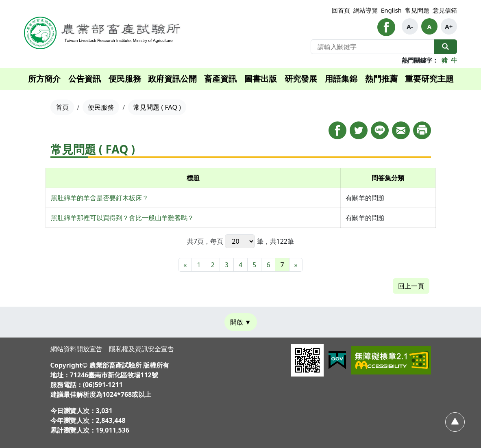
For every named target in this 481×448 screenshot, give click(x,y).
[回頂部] (455, 422)
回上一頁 (411, 286)
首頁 (62, 107)
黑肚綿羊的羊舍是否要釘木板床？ (100, 198)
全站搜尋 (446, 47)
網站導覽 (366, 10)
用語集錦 (341, 79)
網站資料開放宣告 (76, 349)
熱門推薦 (381, 79)
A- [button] (410, 26)
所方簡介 (44, 79)
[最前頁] (185, 265)
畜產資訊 (220, 79)
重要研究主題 (429, 79)
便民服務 (125, 79)
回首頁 (341, 10)
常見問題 (417, 10)
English (391, 10)
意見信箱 (445, 10)
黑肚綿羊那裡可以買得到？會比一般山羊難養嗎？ (122, 218)
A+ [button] (449, 26)
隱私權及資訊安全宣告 (141, 349)
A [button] (429, 26)
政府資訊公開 (172, 79)
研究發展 (301, 79)
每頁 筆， (240, 241)
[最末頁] (296, 265)
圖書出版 (261, 79)
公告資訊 (85, 79)
